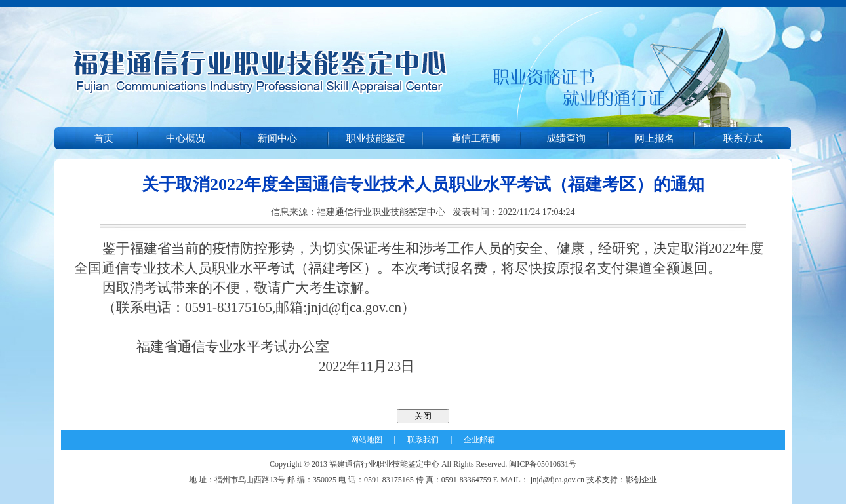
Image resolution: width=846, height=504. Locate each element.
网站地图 (367, 440)
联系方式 (743, 138)
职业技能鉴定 (376, 138)
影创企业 (641, 480)
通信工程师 (476, 138)
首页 (104, 138)
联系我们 (423, 440)
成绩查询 (566, 138)
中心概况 (186, 138)
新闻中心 (277, 138)
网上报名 (655, 138)
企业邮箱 (479, 440)
